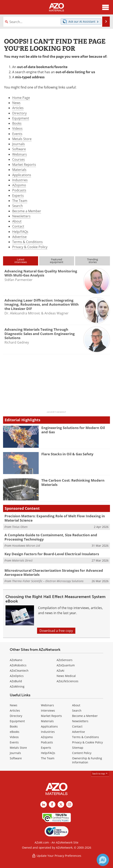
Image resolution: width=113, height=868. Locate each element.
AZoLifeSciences (67, 681)
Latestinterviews (21, 261)
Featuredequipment (57, 261)
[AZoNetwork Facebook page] (52, 804)
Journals (19, 144)
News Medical (66, 676)
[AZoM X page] (61, 804)
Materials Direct (22, 560)
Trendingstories (93, 261)
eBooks (15, 732)
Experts (18, 196)
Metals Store (22, 139)
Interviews (48, 710)
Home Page (21, 98)
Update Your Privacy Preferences (56, 856)
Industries (20, 180)
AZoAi (60, 671)
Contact (18, 226)
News (16, 103)
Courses (19, 159)
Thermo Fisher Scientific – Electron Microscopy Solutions (48, 581)
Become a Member (27, 211)
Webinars (20, 154)
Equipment (21, 118)
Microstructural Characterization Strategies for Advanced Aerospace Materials (54, 572)
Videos (17, 128)
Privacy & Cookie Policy (30, 247)
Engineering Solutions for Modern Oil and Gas (73, 430)
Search (18, 206)
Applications (22, 175)
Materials (19, 170)
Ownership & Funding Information (87, 760)
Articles (18, 108)
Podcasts (19, 190)
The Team (20, 201)
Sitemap (78, 748)
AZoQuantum (66, 665)
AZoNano (16, 660)
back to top (100, 773)
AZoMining (17, 686)
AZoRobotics (18, 665)
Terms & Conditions (27, 242)
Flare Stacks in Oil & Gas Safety (67, 454)
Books (17, 123)
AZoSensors (65, 660)
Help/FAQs (20, 232)
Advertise (19, 237)
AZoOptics (17, 676)
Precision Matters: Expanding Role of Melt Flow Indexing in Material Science (55, 518)
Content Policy (82, 753)
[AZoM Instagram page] (69, 804)
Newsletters (21, 216)
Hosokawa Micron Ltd (26, 546)
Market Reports (24, 165)
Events (17, 134)
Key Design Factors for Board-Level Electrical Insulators (52, 554)
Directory (19, 113)
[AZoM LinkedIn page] (44, 804)
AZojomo (19, 185)
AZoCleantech (19, 671)
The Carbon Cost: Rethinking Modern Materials (73, 482)
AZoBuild (16, 681)
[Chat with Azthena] (103, 860)
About (17, 221)
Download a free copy (56, 631)
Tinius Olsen (20, 527)
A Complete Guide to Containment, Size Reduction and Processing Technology (51, 537)
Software (19, 149)
